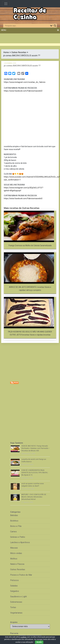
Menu (4, 30)
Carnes (13, 532)
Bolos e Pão (16, 526)
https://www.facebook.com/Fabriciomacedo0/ (23, 91)
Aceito (39, 642)
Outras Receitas (19, 52)
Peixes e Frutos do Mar (21, 575)
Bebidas (14, 515)
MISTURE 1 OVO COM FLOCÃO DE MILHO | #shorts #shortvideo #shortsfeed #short (34, 497)
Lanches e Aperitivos (20, 542)
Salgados (15, 591)
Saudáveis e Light (18, 597)
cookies (24, 637)
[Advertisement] (25, 119)
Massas (14, 548)
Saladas (14, 586)
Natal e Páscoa (17, 564)
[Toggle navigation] (6, 4)
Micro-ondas (16, 553)
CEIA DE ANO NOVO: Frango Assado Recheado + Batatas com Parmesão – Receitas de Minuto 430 (36, 448)
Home (6, 52)
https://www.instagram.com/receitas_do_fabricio (25, 82)
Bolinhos (14, 521)
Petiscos (14, 580)
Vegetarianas (16, 613)
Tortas (13, 607)
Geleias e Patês (18, 537)
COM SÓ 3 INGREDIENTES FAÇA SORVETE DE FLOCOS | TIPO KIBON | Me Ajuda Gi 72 (35, 473)
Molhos (14, 559)
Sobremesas (16, 602)
